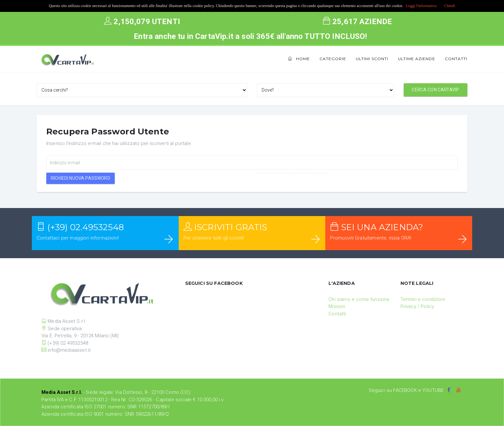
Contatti (456, 59)
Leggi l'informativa (421, 6)
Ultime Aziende (417, 59)
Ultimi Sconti (372, 59)
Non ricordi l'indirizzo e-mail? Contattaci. (293, 173)
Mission (337, 306)
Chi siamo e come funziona (359, 299)
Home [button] (299, 59)
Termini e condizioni (423, 299)
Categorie (333, 59)
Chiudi (450, 6)
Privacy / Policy (417, 306)
